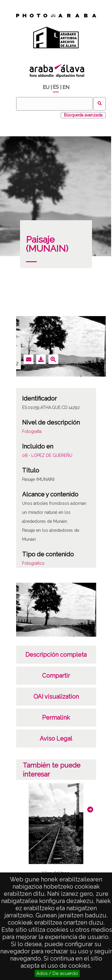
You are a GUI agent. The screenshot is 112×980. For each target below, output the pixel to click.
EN (66, 87)
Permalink (56, 718)
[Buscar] (54, 104)
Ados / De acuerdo (57, 973)
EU (46, 87)
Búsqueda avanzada (83, 115)
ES (56, 87)
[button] (90, 810)
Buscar (100, 104)
